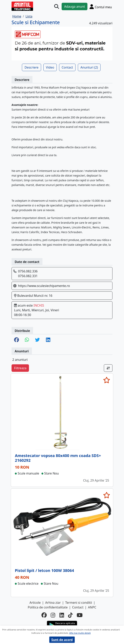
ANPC (92, 607)
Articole (35, 603)
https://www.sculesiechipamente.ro (44, 286)
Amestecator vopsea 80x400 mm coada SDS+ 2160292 (58, 458)
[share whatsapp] (27, 340)
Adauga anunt (75, 6)
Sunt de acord (62, 640)
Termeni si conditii (79, 603)
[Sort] (108, 368)
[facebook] (44, 615)
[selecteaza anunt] (106, 380)
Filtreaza (20, 368)
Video (50, 67)
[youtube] (80, 615)
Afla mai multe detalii (80, 633)
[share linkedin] (48, 340)
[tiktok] (70, 615)
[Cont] (101, 7)
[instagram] (53, 615)
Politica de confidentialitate (48, 607)
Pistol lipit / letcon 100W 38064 (44, 570)
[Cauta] (57, 7)
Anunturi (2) (89, 67)
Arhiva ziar (53, 603)
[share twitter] (37, 340)
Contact (67, 67)
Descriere (31, 67)
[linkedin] (62, 615)
